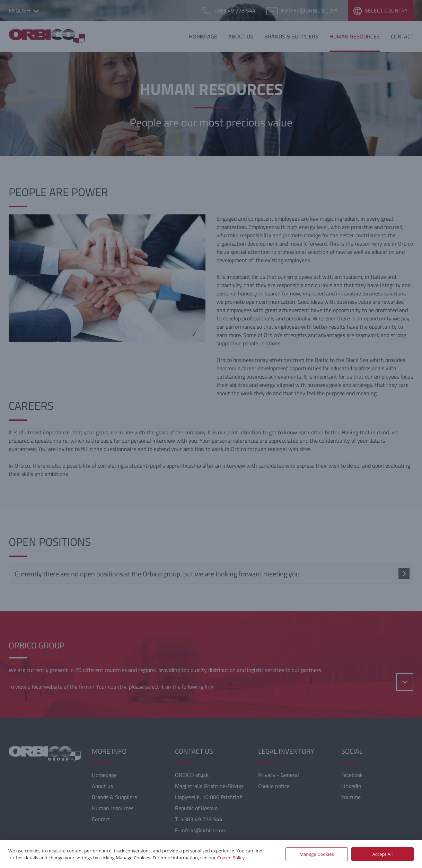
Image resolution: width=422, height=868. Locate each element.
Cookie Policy (231, 858)
